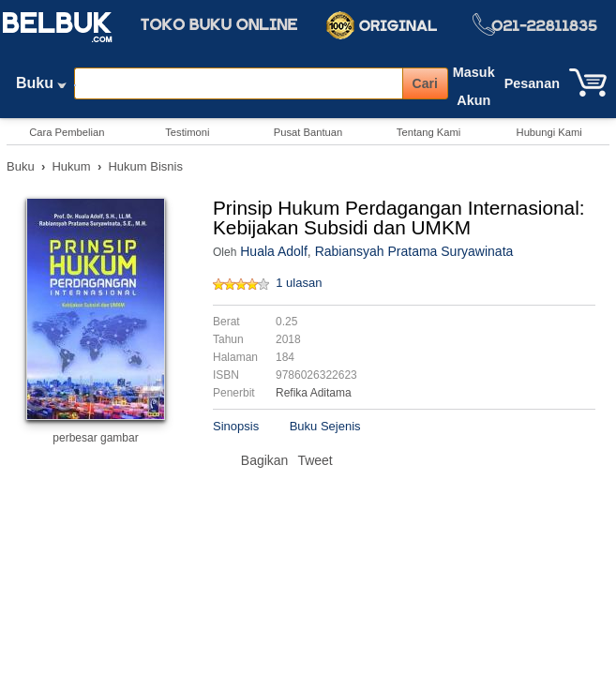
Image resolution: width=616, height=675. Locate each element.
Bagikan (265, 460)
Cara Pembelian (67, 132)
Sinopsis (236, 426)
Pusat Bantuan (308, 132)
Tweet (315, 460)
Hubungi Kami (549, 132)
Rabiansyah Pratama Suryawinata (414, 251)
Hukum (71, 166)
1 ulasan (299, 283)
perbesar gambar (95, 438)
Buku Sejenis (325, 426)
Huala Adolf (274, 251)
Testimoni (187, 132)
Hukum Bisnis (145, 166)
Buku (41, 87)
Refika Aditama (314, 393)
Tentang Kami (428, 132)
